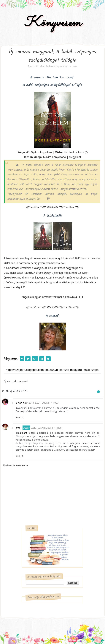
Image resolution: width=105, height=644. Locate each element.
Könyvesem (53, 23)
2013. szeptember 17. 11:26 (46, 428)
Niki (19, 428)
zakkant (22, 403)
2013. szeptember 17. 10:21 (44, 403)
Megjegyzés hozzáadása (15, 465)
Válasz (19, 417)
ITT (81, 297)
